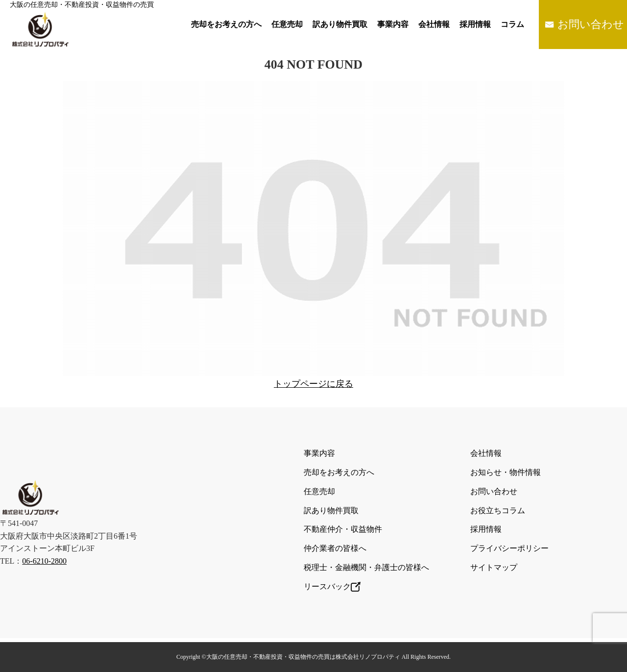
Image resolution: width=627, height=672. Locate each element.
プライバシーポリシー (509, 548)
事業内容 (393, 24)
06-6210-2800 (44, 561)
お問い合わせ (591, 24)
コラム (512, 24)
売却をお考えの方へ (226, 24)
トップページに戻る (313, 384)
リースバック (332, 587)
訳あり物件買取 (340, 24)
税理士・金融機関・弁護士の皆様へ (366, 567)
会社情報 (434, 24)
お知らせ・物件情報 (506, 472)
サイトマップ (494, 567)
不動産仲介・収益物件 (343, 529)
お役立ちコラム (498, 510)
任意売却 (287, 24)
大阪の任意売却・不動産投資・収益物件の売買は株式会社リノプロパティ (303, 657)
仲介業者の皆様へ (335, 548)
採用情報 (475, 24)
